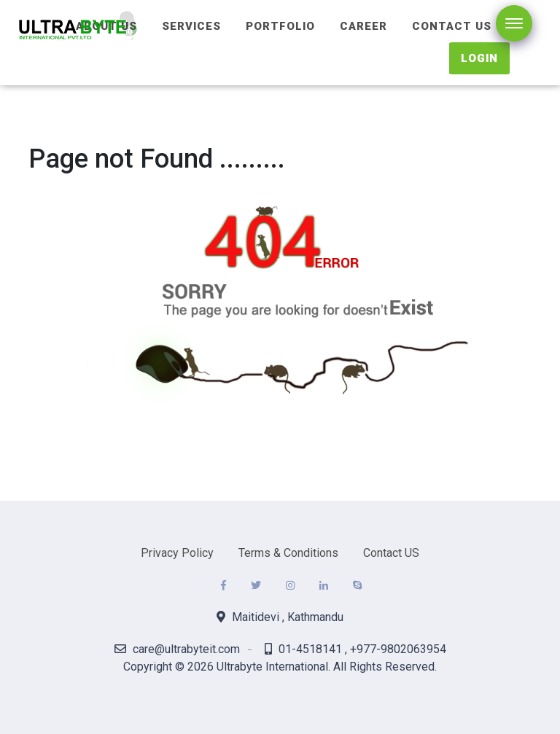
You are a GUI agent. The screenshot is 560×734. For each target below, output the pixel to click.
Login (479, 58)
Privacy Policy (177, 553)
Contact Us (452, 26)
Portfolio (280, 26)
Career (363, 26)
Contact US (391, 553)
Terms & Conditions (288, 553)
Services (191, 26)
